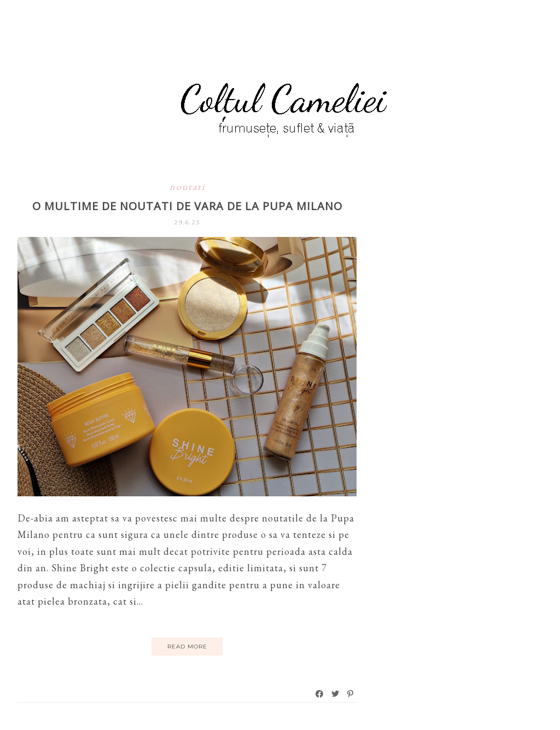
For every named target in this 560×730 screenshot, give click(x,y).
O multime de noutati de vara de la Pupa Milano (187, 206)
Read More (187, 647)
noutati (187, 186)
